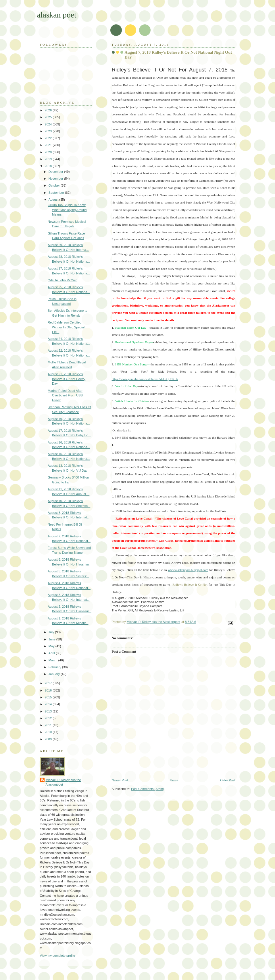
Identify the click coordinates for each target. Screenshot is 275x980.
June (52, 639)
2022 (49, 138)
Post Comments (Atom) (148, 789)
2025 (49, 117)
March (53, 660)
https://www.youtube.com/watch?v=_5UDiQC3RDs (145, 379)
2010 (49, 732)
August (54, 200)
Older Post (228, 780)
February (55, 667)
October (55, 185)
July (52, 632)
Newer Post (120, 780)
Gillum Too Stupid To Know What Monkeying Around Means (67, 210)
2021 (49, 145)
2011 (49, 725)
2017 (49, 683)
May (52, 646)
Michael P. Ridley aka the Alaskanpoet (63, 782)
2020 (49, 152)
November (56, 179)
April (52, 653)
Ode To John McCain (62, 280)
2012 (49, 718)
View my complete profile (58, 956)
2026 (49, 110)
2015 (49, 697)
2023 (49, 131)
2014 (49, 704)
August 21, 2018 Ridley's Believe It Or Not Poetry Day (67, 379)
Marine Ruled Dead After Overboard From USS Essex (65, 395)
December (56, 172)
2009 (49, 739)
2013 (49, 711)
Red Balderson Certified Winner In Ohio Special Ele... (66, 327)
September (57, 193)
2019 (49, 159)
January (55, 674)
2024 (49, 124)
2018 (49, 166)
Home (174, 780)
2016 (49, 690)
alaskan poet (57, 15)
